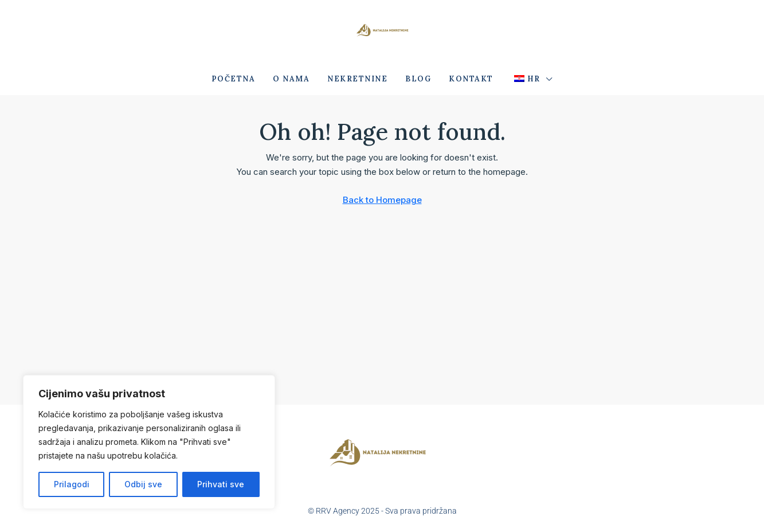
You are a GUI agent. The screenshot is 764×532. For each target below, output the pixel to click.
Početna (234, 79)
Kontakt (471, 79)
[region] (149, 442)
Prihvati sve (221, 484)
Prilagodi (72, 484)
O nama (291, 79)
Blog (418, 79)
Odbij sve (143, 484)
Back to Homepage (382, 200)
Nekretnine (357, 79)
